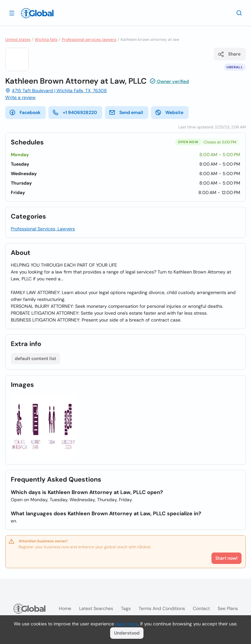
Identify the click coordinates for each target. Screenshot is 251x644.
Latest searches (96, 608)
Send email (126, 112)
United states (18, 40)
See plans (228, 608)
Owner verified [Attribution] (169, 81)
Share (229, 54)
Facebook (25, 112)
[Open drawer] (12, 13)
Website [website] (169, 112)
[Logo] (37, 13)
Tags (126, 608)
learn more (127, 624)
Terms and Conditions (162, 608)
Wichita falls (46, 40)
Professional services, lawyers (89, 40)
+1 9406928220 (75, 112)
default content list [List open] (35, 358)
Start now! (226, 558)
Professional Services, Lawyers (43, 229)
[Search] (239, 13)
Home (65, 608)
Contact (201, 608)
